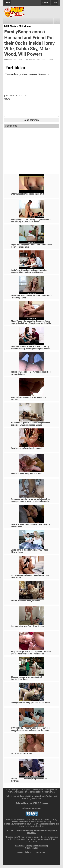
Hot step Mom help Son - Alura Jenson (28, 629)
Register (46, 2)
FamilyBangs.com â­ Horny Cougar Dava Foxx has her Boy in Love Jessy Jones (31, 224)
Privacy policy (32, 849)
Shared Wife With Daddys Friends (25, 604)
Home (8, 2)
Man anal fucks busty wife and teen (26, 477)
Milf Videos (25, 26)
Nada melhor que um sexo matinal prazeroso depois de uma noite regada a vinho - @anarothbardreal (30, 428)
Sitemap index (32, 851)
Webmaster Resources (31, 812)
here (22, 800)
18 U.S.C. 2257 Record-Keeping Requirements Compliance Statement (31, 835)
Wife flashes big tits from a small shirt (27, 197)
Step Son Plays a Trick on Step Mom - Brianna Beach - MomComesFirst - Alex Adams (31, 656)
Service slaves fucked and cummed (26, 451)
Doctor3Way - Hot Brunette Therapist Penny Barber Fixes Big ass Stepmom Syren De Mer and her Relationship (30, 352)
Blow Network (35, 800)
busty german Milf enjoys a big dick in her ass (31, 706)
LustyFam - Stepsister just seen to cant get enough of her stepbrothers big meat (30, 275)
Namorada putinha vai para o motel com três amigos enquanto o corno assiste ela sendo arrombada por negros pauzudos (30, 504)
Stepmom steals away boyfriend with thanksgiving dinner (27, 681)
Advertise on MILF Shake (32, 807)
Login (55, 2)
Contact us (20, 849)
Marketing (43, 849)
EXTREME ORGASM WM (21, 757)
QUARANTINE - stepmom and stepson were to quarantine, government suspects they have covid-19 (31, 733)
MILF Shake (10, 26)
